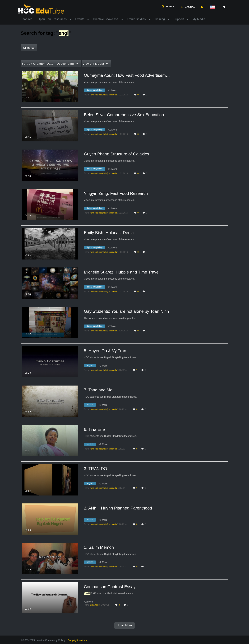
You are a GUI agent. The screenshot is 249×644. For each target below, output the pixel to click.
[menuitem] (29, 19)
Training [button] (160, 19)
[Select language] (213, 7)
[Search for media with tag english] (91, 366)
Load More (124, 625)
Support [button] (179, 19)
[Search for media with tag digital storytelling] (96, 91)
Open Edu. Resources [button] (52, 19)
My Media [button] (199, 19)
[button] (168, 7)
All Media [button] (93, 64)
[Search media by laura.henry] (95, 605)
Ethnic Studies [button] (136, 19)
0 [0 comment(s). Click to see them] (147, 95)
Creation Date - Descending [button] (48, 64)
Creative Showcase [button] (105, 19)
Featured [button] (27, 19)
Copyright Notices (77, 640)
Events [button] (80, 19)
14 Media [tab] (29, 48)
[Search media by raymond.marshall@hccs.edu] (103, 95)
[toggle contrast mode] (224, 7)
